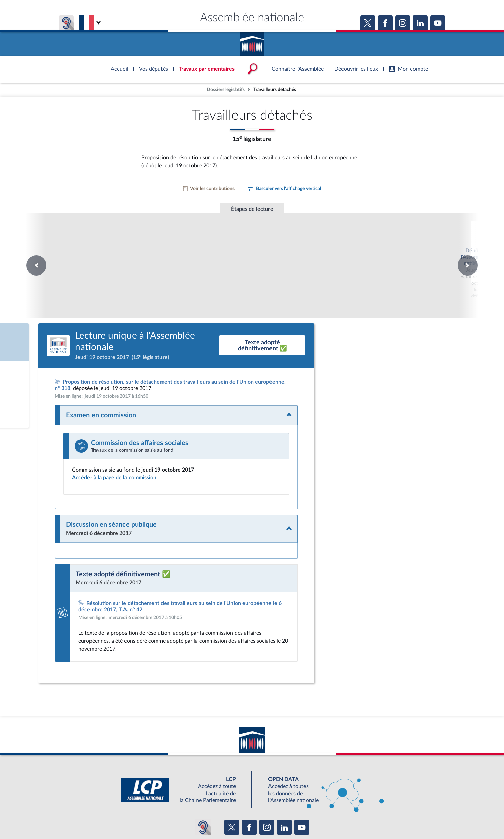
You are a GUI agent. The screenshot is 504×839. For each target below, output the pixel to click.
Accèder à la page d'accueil (252, 41)
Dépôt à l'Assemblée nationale (160, 243)
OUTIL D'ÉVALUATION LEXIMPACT (350, 802)
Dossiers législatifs (226, 89)
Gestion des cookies (341, 817)
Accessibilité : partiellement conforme (215, 817)
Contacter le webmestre (278, 817)
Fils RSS (312, 817)
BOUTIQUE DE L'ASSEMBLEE (143, 802)
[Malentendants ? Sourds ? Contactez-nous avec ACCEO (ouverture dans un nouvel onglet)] (203, 782)
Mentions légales (160, 817)
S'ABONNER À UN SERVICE (278, 802)
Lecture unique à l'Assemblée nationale (252, 249)
